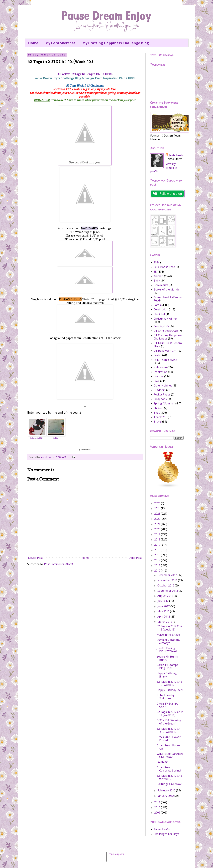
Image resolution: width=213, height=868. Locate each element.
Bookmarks (161, 285)
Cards (157, 305)
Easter (158, 355)
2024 (158, 508)
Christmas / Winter (165, 319)
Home (33, 43)
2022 (158, 519)
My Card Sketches (60, 43)
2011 (158, 802)
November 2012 (168, 580)
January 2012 (166, 796)
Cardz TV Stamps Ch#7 (167, 705)
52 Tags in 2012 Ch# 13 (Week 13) (170, 628)
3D (155, 272)
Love (157, 381)
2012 (158, 571)
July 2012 (163, 601)
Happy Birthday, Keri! (170, 690)
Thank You (160, 417)
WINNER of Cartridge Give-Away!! (170, 755)
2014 (158, 560)
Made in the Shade (168, 635)
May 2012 (164, 611)
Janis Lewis (176, 155)
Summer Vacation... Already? (168, 641)
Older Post (135, 558)
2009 (158, 813)
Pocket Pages (162, 394)
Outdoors (160, 390)
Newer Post (35, 558)
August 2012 (166, 596)
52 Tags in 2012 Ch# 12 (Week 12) (170, 683)
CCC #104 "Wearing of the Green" (169, 722)
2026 (157, 262)
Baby (157, 281)
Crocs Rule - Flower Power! (169, 739)
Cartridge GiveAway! (169, 784)
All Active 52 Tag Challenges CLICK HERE (85, 74)
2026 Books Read (164, 267)
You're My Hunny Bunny (168, 658)
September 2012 (168, 591)
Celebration (161, 309)
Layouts (159, 376)
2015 (158, 555)
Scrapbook (160, 399)
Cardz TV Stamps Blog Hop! (167, 666)
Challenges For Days (166, 834)
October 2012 (166, 585)
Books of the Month (166, 289)
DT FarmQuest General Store (168, 345)
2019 (158, 534)
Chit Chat (159, 314)
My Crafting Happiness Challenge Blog (116, 43)
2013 (158, 565)
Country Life (161, 326)
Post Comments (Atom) (58, 564)
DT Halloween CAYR (166, 351)
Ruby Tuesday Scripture (166, 697)
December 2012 (167, 575)
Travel (158, 422)
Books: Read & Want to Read (168, 299)
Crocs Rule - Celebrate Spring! (169, 769)
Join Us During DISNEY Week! (167, 650)
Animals (159, 276)
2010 (158, 807)
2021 (158, 524)
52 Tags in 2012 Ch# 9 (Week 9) (170, 777)
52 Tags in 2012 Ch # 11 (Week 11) (170, 713)
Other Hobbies (163, 386)
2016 (158, 550)
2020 (158, 529)
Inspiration (160, 372)
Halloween (160, 367)
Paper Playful (162, 829)
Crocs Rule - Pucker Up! (169, 747)
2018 (158, 539)
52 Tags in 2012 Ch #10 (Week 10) (169, 730)
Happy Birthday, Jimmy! (167, 675)
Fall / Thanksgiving (165, 360)
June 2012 (164, 606)
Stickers (159, 408)
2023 (158, 514)
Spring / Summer (164, 403)
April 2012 (164, 617)
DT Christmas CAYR (166, 331)
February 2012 (167, 790)
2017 (158, 545)
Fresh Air (162, 762)
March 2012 (165, 622)
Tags (157, 413)
